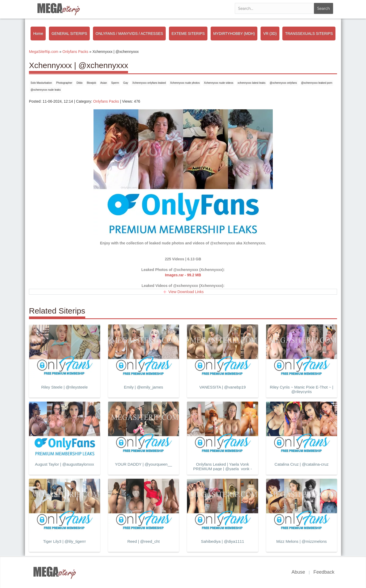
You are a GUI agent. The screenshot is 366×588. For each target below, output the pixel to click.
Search (324, 9)
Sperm (115, 83)
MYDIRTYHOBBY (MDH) (234, 34)
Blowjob (91, 83)
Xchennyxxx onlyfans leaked (149, 83)
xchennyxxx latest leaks (251, 83)
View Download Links (186, 292)
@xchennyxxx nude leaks (46, 90)
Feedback (324, 572)
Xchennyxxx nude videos (219, 83)
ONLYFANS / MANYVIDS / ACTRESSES (129, 34)
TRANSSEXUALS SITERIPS (309, 34)
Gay (126, 83)
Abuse (298, 572)
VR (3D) (270, 34)
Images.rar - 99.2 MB (183, 275)
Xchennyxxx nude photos (185, 83)
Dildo (80, 83)
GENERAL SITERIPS (69, 34)
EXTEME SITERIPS (188, 34)
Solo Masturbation (41, 83)
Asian (104, 83)
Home (38, 34)
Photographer (64, 83)
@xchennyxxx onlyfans (283, 83)
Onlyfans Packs (106, 101)
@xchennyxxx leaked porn (317, 83)
